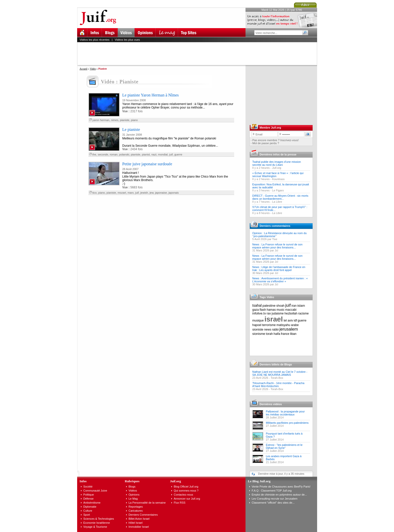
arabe (295, 325)
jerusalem (289, 329)
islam (301, 306)
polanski (124, 154)
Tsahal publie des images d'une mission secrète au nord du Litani (277, 163)
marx (131, 193)
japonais (174, 193)
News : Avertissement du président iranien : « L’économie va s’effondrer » (280, 280)
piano (134, 120)
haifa (277, 334)
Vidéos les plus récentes (95, 40)
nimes (115, 120)
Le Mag (133, 499)
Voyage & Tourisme (95, 527)
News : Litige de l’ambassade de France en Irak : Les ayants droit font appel (279, 269)
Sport (87, 515)
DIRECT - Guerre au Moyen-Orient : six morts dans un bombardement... (280, 197)
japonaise (161, 193)
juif (171, 154)
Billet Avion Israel (139, 519)
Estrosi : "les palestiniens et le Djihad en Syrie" (284, 446)
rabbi (275, 330)
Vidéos (133, 491)
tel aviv (288, 321)
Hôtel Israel (136, 523)
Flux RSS (180, 503)
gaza (256, 310)
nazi (154, 154)
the (94, 154)
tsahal (257, 305)
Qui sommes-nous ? (186, 491)
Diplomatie (90, 507)
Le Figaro (278, 190)
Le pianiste (131, 129)
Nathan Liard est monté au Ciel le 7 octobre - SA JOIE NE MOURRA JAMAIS (280, 373)
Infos (83, 481)
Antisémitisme (92, 503)
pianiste (125, 120)
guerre (178, 154)
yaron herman (101, 120)
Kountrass (278, 179)
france (285, 334)
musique (258, 321)
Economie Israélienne (97, 523)
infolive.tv (259, 313)
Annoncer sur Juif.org (187, 499)
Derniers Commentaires (143, 515)
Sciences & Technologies (99, 519)
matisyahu (283, 325)
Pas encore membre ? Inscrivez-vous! (276, 140)
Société (88, 487)
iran (294, 306)
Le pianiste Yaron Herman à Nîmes (151, 95)
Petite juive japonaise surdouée (147, 164)
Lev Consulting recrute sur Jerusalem (275, 499)
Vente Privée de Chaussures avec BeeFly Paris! (281, 487)
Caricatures (136, 511)
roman (114, 154)
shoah (281, 306)
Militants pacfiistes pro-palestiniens (287, 423)
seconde (103, 154)
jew (152, 193)
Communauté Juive (95, 491)
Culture (88, 511)
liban (293, 334)
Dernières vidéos (271, 404)
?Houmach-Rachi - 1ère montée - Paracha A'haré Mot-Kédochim (278, 385)
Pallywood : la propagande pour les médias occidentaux (285, 413)
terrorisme (269, 325)
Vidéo (93, 69)
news (268, 330)
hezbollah (291, 313)
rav (269, 313)
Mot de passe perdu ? (266, 143)
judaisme (278, 313)
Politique (89, 495)
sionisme (259, 334)
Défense (89, 499)
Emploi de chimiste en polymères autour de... (279, 495)
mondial (163, 154)
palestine (269, 306)
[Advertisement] (199, 54)
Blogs (132, 487)
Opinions (134, 495)
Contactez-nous (184, 495)
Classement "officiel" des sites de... (273, 503)
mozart (122, 193)
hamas (271, 310)
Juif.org (277, 168)
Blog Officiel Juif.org (186, 487)
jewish (144, 193)
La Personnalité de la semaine (147, 503)
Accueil (84, 69)
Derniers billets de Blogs (276, 364)
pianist (146, 154)
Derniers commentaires (275, 226)
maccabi (291, 310)
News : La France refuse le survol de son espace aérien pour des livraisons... (277, 246)
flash (263, 310)
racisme (304, 313)
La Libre (277, 202)
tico (95, 193)
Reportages (136, 507)
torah (269, 334)
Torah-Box (277, 378)
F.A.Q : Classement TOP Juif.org (272, 491)
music (281, 310)
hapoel (257, 325)
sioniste (258, 329)
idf (295, 321)
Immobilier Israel (139, 527)
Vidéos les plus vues (127, 40)
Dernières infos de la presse (278, 154)
